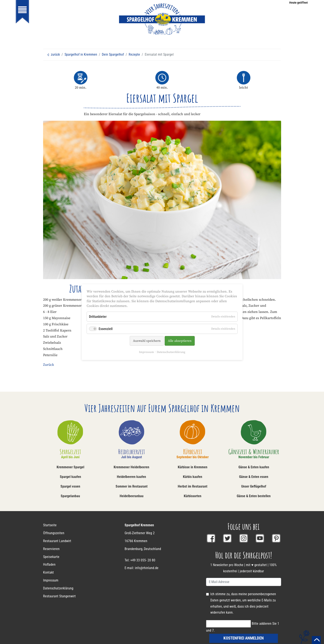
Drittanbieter (98, 316)
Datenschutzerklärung (171, 352)
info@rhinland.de (147, 568)
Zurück (49, 365)
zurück (53, 54)
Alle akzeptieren (179, 341)
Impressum (146, 352)
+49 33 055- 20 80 (143, 560)
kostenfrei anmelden (244, 638)
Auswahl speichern (147, 341)
